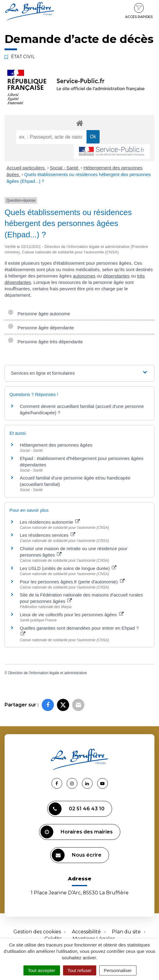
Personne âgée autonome (39, 314)
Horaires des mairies (77, 832)
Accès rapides (139, 11)
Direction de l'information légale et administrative (48, 673)
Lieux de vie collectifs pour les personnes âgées (72, 615)
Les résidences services (48, 535)
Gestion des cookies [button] (37, 932)
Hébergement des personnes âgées (56, 445)
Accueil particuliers (26, 168)
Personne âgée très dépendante (45, 342)
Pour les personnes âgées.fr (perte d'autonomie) (72, 582)
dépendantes (117, 276)
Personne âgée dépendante (41, 328)
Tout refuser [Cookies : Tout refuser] (80, 970)
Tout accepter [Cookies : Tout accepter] (42, 970)
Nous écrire (77, 855)
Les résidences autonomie (50, 522)
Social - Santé (65, 168)
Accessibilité (86, 932)
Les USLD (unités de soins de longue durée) (68, 568)
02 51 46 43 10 (77, 809)
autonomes (84, 276)
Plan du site (126, 932)
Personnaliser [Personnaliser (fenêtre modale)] (118, 970)
